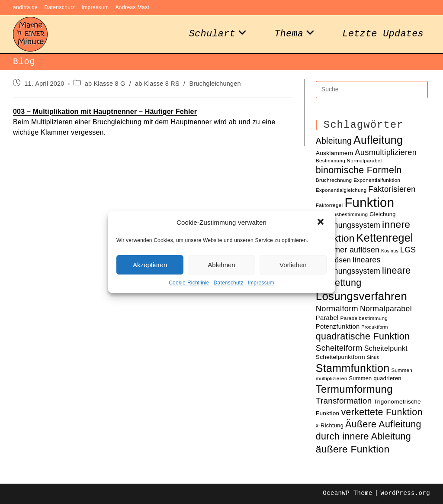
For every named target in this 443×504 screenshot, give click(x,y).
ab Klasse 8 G (105, 84)
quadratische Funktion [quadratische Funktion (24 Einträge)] (363, 336)
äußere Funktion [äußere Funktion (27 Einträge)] (353, 449)
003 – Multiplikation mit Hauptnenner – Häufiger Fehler (105, 111)
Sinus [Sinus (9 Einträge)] (373, 357)
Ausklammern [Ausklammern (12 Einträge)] (335, 153)
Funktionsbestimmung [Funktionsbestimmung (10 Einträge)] (342, 214)
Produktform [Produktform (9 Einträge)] (374, 327)
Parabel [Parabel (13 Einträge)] (327, 318)
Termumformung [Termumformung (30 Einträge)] (354, 389)
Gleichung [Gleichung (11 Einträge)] (382, 214)
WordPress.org (405, 493)
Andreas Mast (132, 7)
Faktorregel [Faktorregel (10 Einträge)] (329, 205)
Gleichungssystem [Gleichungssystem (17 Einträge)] (348, 225)
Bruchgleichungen (215, 84)
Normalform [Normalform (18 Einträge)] (337, 309)
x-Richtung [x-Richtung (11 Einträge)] (330, 425)
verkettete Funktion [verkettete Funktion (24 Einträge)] (382, 412)
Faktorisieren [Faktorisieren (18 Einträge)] (392, 189)
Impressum (261, 283)
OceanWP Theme (347, 493)
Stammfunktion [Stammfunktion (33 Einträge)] (353, 368)
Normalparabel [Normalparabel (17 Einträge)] (386, 309)
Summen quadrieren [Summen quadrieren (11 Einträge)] (375, 378)
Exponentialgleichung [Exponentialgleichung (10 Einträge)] (341, 190)
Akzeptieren (150, 265)
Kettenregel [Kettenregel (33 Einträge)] (385, 238)
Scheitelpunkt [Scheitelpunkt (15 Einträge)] (386, 348)
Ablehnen (221, 265)
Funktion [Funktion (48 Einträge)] (369, 202)
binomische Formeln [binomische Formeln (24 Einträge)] (359, 170)
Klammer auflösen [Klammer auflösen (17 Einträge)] (348, 250)
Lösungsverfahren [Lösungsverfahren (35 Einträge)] (361, 296)
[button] (321, 223)
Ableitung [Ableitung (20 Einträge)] (334, 141)
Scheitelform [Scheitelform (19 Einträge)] (339, 348)
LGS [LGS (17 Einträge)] (408, 250)
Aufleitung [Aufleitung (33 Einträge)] (378, 140)
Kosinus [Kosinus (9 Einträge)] (390, 251)
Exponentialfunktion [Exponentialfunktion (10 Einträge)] (377, 180)
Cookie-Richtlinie (189, 283)
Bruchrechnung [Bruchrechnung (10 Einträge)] (334, 180)
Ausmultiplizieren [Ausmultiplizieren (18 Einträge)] (386, 152)
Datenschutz (229, 283)
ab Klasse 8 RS (157, 84)
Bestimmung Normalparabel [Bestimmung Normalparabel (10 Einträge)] (349, 160)
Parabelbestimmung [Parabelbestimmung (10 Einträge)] (364, 318)
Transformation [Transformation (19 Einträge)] (344, 401)
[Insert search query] (372, 90)
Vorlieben (293, 265)
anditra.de (25, 7)
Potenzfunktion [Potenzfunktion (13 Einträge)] (338, 326)
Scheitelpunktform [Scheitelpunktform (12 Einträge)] (340, 357)
